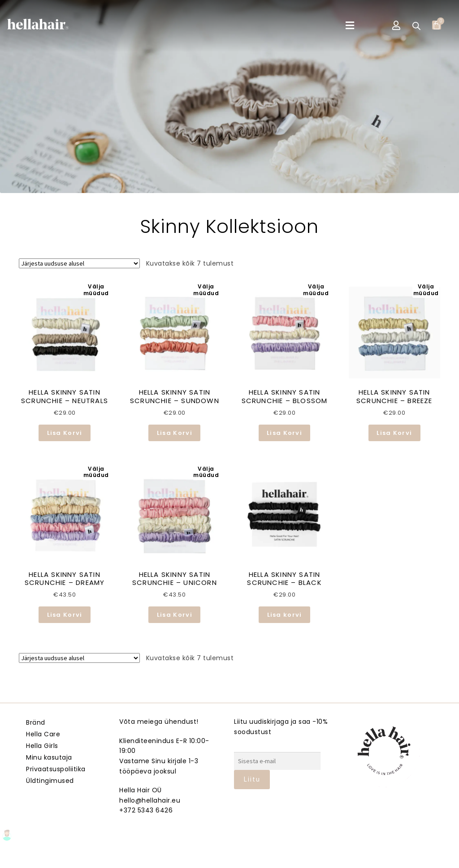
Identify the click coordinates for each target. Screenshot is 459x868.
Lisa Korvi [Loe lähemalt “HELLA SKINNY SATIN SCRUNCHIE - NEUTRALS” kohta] (65, 433)
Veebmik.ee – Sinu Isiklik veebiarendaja (229, 859)
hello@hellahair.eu (150, 800)
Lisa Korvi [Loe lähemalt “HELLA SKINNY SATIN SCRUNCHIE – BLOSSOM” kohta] (284, 433)
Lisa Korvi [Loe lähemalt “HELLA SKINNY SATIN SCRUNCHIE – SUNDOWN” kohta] (175, 433)
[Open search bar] (416, 26)
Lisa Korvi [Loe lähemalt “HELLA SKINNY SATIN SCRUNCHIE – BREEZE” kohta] (394, 433)
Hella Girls (42, 746)
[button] (350, 26)
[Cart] (437, 25)
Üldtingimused (50, 781)
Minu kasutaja (49, 757)
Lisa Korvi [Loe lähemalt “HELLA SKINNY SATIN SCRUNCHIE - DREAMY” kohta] (65, 615)
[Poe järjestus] (79, 263)
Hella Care (43, 734)
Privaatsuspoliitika (56, 769)
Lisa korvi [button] (285, 615)
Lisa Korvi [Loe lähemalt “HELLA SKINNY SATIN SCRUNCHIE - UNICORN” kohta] (175, 615)
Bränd (36, 722)
